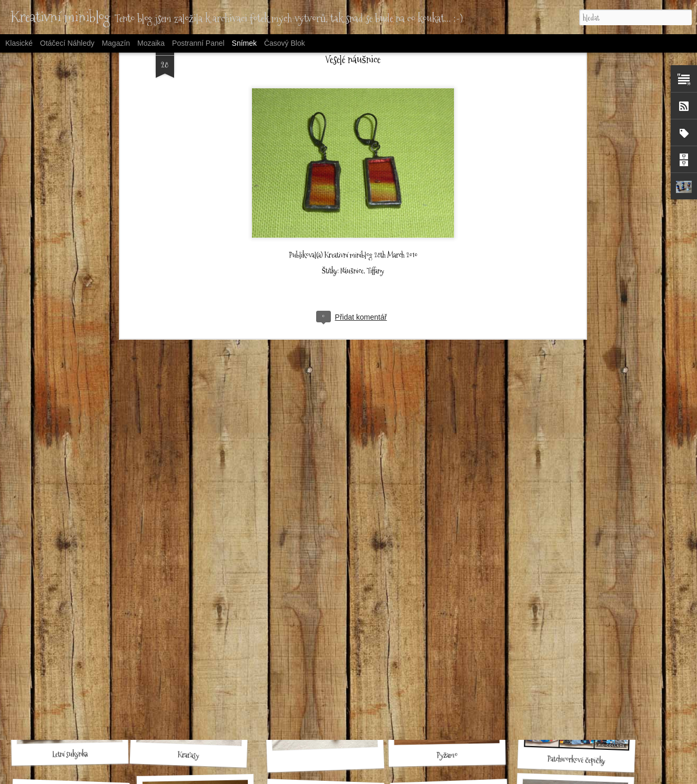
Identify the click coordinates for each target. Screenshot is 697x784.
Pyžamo (447, 755)
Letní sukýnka (70, 754)
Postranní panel (198, 43)
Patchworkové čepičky (576, 760)
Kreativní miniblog (348, 164)
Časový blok (285, 43)
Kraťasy (189, 755)
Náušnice (352, 179)
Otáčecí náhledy (67, 43)
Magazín (116, 43)
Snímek (244, 43)
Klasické (19, 43)
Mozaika (151, 43)
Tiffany (375, 179)
